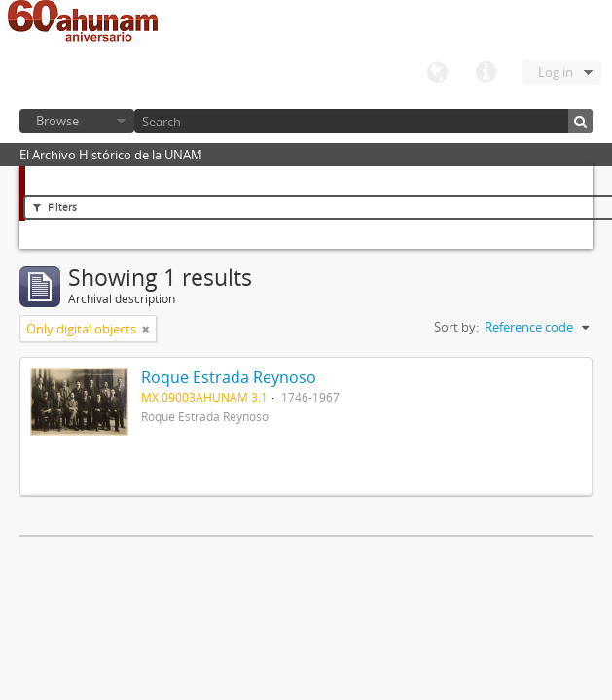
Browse (57, 121)
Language (437, 73)
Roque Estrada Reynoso (229, 377)
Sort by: (456, 327)
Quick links (486, 73)
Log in (556, 72)
